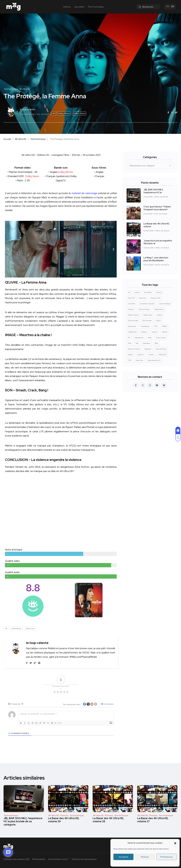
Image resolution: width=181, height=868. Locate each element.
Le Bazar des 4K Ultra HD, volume (157, 225)
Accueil (7, 139)
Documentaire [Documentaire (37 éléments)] (144, 309)
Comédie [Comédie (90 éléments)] (132, 304)
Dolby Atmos (64, 113)
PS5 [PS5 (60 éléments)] (137, 343)
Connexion (107, 704)
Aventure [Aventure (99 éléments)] (143, 298)
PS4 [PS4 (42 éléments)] (130, 343)
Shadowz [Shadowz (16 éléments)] (148, 349)
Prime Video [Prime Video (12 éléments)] (161, 338)
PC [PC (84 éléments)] (129, 338)
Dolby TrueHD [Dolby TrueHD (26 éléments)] (133, 315)
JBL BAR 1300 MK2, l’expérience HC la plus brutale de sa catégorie (23, 821)
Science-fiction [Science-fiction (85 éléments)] (134, 349)
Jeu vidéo (79, 7)
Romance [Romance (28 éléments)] (147, 343)
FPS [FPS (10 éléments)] (156, 326)
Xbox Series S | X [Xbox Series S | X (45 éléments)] (154, 360)
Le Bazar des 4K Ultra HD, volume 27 (153, 820)
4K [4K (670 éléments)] (129, 292)
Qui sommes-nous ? (59, 859)
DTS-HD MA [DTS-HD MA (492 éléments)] (147, 321)
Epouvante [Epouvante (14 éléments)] (132, 326)
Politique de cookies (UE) (16, 859)
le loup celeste (37, 643)
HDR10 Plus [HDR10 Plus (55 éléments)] (132, 332)
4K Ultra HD (21, 139)
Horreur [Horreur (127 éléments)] (155, 332)
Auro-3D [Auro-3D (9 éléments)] (131, 298)
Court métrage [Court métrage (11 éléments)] (165, 304)
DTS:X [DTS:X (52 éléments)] (158, 321)
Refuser (145, 857)
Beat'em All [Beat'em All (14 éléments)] (155, 298)
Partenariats (39, 859)
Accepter (124, 857)
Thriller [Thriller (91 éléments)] (151, 355)
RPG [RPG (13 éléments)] (156, 343)
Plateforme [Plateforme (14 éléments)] (139, 338)
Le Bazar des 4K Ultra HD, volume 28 (108, 820)
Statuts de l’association (84, 859)
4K (54, 113)
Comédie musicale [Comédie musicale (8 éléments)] (147, 304)
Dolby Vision (79, 113)
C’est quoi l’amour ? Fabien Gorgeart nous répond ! (157, 208)
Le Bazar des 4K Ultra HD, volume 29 (64, 820)
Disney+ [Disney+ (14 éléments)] (131, 309)
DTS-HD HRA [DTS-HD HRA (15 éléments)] (133, 321)
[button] (175, 843)
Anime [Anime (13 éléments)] (159, 292)
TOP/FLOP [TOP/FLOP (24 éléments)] (162, 355)
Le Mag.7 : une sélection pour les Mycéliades (156, 259)
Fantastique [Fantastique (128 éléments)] (145, 326)
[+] (60, 723)
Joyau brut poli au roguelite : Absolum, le (158, 242)
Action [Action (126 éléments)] (137, 292)
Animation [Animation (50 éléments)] (148, 292)
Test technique (96, 7)
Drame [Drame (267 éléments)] (160, 315)
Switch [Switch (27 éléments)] (131, 355)
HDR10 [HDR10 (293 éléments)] (164, 326)
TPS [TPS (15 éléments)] (130, 360)
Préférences (167, 857)
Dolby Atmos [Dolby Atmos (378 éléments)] (159, 309)
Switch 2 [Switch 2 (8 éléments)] (141, 355)
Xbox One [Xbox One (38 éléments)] (139, 360)
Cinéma (67, 7)
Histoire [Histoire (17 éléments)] (144, 332)
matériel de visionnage (84, 193)
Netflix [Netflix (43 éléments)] (165, 332)
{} (56, 723)
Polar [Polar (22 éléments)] (150, 338)
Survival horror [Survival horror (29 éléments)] (161, 349)
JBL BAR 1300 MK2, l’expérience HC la (153, 191)
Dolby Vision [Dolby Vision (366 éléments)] (148, 315)
